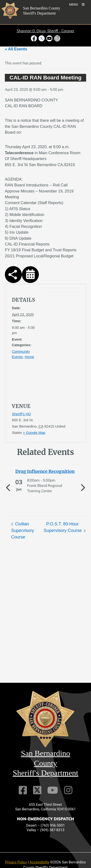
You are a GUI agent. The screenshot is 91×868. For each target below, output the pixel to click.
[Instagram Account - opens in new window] (57, 38)
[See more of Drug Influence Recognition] (45, 471)
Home (29, 357)
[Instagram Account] (68, 790)
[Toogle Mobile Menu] (77, 4)
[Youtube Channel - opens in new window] (50, 38)
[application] (59, 341)
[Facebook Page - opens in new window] (34, 38)
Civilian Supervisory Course (23, 530)
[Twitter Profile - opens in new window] (41, 38)
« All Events (16, 49)
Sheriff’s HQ (21, 414)
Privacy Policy (16, 862)
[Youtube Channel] (53, 790)
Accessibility (40, 862)
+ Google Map (34, 433)
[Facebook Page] (23, 790)
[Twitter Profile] (37, 790)
